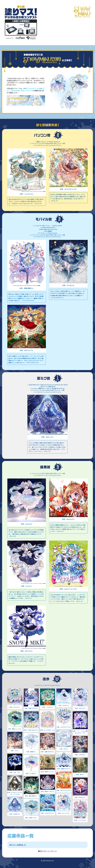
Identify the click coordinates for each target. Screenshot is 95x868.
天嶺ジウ (32, 818)
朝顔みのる (64, 769)
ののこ (48, 437)
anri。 (15, 772)
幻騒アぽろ (32, 708)
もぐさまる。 (48, 730)
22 (65, 749)
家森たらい (48, 772)
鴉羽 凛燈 (32, 796)
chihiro (81, 797)
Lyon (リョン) (69, 589)
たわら (81, 708)
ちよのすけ (48, 813)
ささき (69, 285)
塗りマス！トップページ (48, 851)
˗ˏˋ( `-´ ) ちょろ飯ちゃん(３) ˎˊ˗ (81, 732)
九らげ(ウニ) (65, 727)
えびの (65, 705)
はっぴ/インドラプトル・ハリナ (16, 793)
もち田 (32, 773)
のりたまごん (69, 189)
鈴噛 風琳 (27, 288)
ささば (81, 755)
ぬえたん (27, 350)
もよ (27, 586)
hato (27, 524)
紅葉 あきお (48, 752)
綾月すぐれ (48, 792)
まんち (15, 707)
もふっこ (65, 813)
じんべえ (81, 820)
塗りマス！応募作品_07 (18, 845)
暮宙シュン (15, 729)
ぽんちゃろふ (65, 790)
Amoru (69, 519)
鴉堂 (32, 752)
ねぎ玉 (15, 814)
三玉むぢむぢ (32, 730)
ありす (27, 651)
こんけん (27, 194)
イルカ (48, 707)
